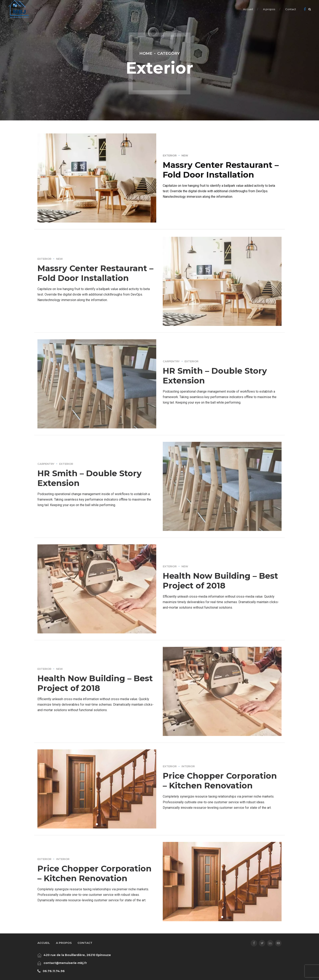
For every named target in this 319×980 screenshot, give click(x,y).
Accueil (248, 9)
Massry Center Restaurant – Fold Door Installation (221, 170)
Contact (291, 9)
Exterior (170, 156)
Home (146, 53)
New (185, 156)
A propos (269, 9)
